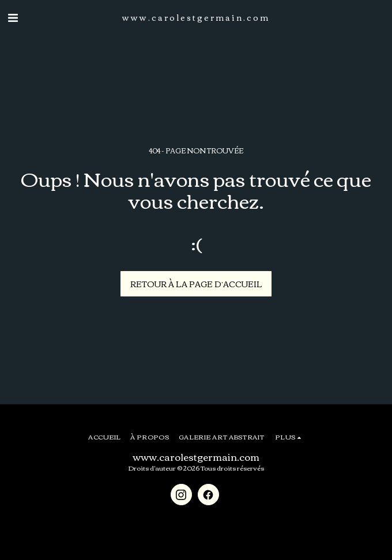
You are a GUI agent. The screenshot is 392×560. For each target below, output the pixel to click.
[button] (13, 16)
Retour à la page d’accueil (196, 284)
